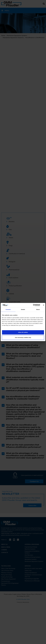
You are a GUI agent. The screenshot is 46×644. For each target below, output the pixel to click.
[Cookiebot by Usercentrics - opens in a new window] (33, 305)
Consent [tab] (8, 309)
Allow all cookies (23, 332)
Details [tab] (23, 309)
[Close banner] (44, 305)
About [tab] (38, 309)
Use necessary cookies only (23, 337)
